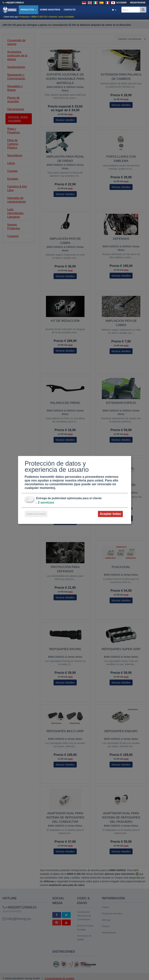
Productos (28, 10)
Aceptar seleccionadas (36, 514)
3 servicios (45, 503)
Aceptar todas (110, 514)
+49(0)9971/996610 (14, 3)
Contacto (70, 10)
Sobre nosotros (50, 10)
